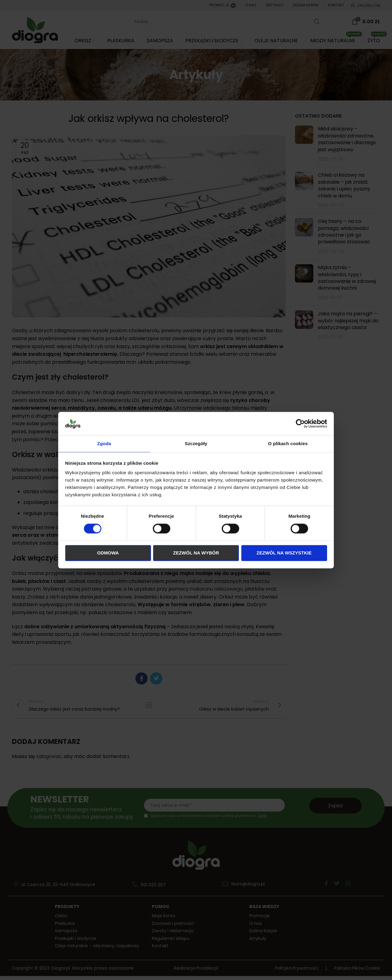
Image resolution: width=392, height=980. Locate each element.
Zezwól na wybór (196, 553)
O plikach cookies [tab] (288, 443)
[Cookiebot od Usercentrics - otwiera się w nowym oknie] (300, 423)
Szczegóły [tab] (196, 443)
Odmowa (108, 553)
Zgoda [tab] (104, 443)
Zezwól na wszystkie (284, 553)
